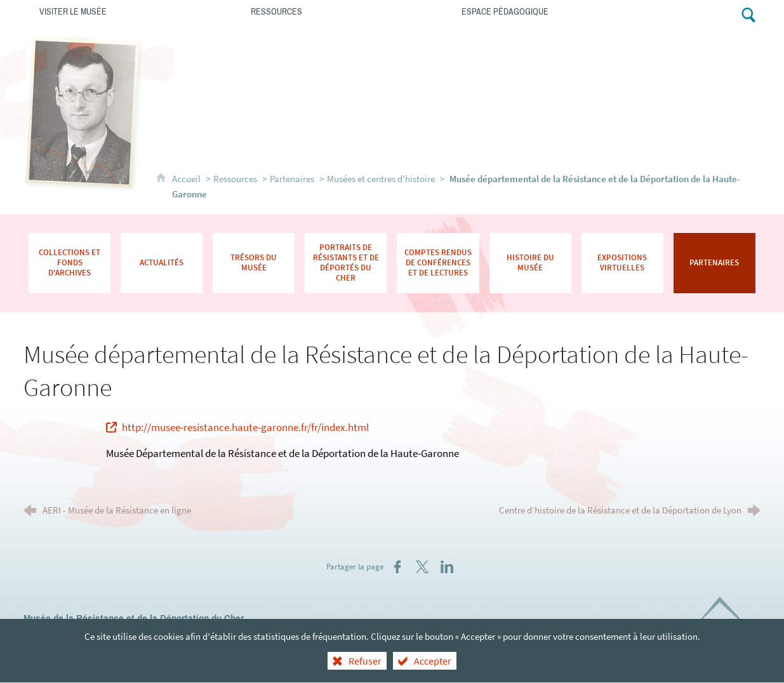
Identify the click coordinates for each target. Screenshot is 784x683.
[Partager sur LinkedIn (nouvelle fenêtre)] (447, 567)
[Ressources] (341, 11)
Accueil (187, 179)
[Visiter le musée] (129, 11)
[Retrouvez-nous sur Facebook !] (725, 14)
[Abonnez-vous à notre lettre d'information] (700, 14)
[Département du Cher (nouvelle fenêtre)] (726, 620)
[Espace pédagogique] (551, 11)
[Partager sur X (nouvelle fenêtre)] (422, 567)
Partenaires (292, 179)
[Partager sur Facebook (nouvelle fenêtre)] (397, 567)
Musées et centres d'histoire (381, 179)
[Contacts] (671, 14)
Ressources (235, 179)
